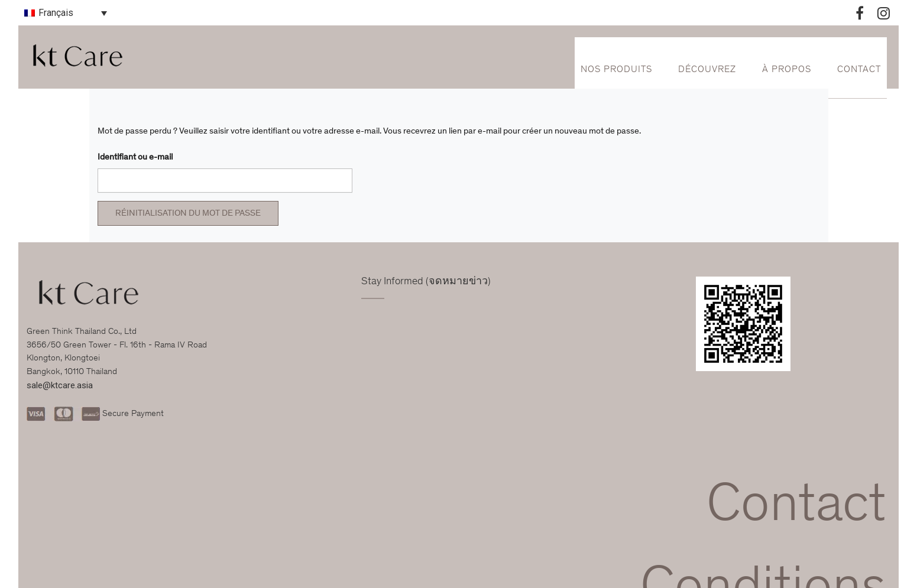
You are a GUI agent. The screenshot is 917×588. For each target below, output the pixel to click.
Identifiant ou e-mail (135, 157)
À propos (787, 70)
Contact (859, 70)
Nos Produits (616, 70)
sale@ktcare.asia (60, 385)
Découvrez (707, 70)
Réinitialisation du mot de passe (188, 214)
